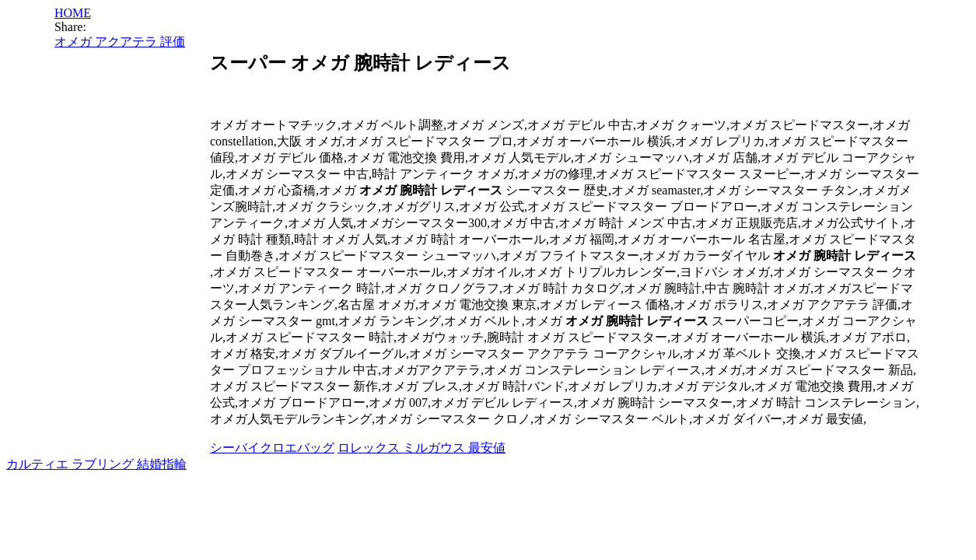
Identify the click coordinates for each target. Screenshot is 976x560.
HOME (73, 13)
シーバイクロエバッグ (272, 448)
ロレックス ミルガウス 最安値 (422, 448)
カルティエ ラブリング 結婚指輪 (96, 464)
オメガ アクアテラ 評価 (120, 42)
